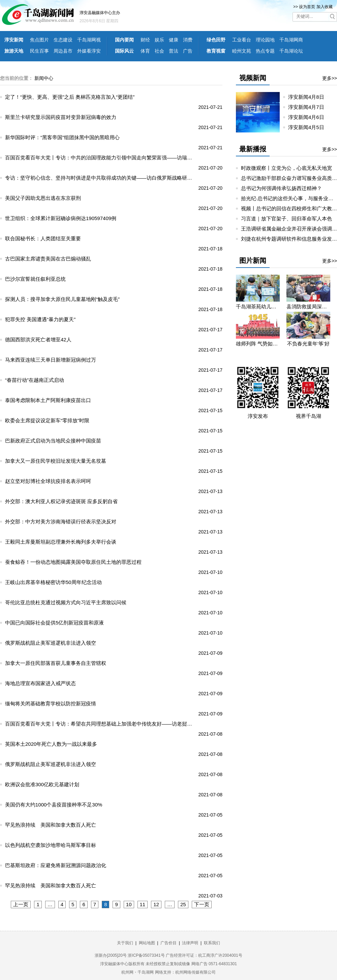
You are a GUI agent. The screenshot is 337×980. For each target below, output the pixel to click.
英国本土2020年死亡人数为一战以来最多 (51, 744)
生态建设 (63, 40)
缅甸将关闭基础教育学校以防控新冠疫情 (51, 703)
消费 (188, 40)
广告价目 (168, 943)
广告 (188, 51)
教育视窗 (216, 51)
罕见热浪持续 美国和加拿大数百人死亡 (51, 825)
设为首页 (307, 7)
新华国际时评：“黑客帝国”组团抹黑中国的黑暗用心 (62, 137)
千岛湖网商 (291, 40)
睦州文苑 (242, 51)
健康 (174, 40)
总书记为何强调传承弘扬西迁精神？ (281, 188)
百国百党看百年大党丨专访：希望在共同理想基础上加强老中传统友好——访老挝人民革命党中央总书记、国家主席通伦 (100, 724)
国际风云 (124, 51)
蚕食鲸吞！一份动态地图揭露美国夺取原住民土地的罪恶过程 (73, 562)
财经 (145, 40)
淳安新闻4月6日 (309, 117)
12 (156, 904)
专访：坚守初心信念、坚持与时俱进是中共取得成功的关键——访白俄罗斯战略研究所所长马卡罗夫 (100, 178)
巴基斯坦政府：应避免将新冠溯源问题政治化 (56, 865)
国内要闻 (124, 40)
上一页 (21, 904)
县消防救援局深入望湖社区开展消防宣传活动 (308, 307)
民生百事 (39, 51)
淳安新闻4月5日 (309, 127)
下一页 (202, 904)
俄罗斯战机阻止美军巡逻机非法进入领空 (51, 643)
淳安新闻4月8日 (309, 97)
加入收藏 (325, 7)
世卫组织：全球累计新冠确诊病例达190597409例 (61, 218)
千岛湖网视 (89, 40)
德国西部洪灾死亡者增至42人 (38, 340)
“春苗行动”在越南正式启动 (35, 380)
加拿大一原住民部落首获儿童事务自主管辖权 (56, 663)
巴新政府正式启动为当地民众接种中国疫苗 (53, 441)
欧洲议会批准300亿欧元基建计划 (42, 784)
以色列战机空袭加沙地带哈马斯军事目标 (51, 845)
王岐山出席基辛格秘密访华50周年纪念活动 (53, 582)
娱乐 (159, 40)
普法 (174, 51)
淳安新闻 (14, 40)
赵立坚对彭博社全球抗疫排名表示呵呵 (48, 481)
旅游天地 (14, 51)
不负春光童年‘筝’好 (309, 344)
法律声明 (190, 943)
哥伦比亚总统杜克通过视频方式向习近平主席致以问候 (66, 602)
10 (129, 904)
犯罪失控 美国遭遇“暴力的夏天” (40, 319)
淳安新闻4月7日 (309, 107)
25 (183, 904)
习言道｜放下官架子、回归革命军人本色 (286, 219)
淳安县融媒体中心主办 (100, 13)
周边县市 (63, 51)
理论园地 (265, 40)
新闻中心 (44, 78)
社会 (159, 51)
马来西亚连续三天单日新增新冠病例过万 (51, 360)
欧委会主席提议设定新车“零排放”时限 (47, 420)
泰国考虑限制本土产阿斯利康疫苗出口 (48, 400)
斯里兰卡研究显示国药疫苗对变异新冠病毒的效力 (61, 117)
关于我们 (125, 943)
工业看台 (242, 40)
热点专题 (265, 51)
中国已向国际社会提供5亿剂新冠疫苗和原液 (54, 623)
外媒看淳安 (89, 51)
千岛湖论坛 (291, 51)
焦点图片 (39, 40)
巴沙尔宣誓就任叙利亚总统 (35, 279)
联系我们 (212, 943)
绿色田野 (216, 40)
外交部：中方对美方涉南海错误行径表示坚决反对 (61, 522)
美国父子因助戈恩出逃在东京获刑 (43, 198)
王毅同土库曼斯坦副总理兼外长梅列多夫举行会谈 (61, 542)
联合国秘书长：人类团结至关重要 (43, 238)
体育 (145, 51)
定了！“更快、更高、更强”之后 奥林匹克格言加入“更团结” (70, 97)
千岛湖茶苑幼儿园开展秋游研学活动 (258, 307)
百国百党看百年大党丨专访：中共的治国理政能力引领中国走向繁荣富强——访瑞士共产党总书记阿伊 (100, 158)
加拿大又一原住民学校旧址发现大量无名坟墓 (56, 461)
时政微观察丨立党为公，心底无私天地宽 (286, 168)
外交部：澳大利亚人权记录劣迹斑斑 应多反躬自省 (61, 501)
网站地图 (147, 943)
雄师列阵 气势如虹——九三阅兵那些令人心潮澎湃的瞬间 (258, 344)
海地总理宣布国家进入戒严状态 (40, 683)
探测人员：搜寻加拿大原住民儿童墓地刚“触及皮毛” (62, 299)
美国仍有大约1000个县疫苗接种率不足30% (54, 805)
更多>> (330, 78)
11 (143, 904)
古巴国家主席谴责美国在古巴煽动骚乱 (48, 259)
